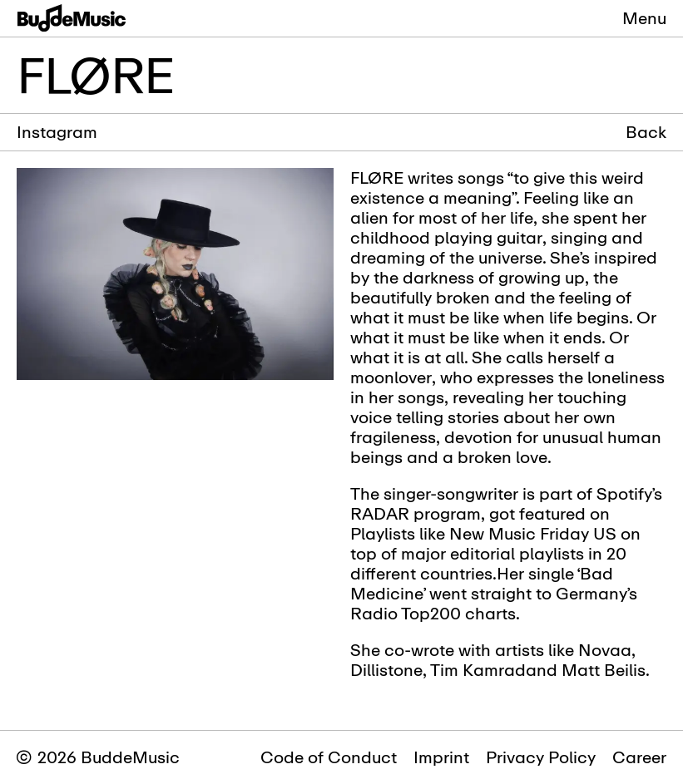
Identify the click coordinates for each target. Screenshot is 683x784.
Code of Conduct (329, 757)
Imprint (441, 757)
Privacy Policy (541, 757)
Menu (644, 18)
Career (639, 757)
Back (646, 132)
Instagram (57, 132)
